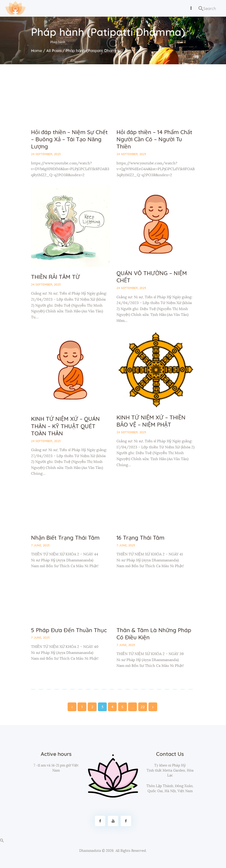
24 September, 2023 (46, 154)
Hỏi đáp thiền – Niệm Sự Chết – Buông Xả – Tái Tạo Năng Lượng (69, 140)
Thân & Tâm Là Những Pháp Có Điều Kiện (154, 634)
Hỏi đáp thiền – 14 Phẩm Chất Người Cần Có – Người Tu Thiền (154, 140)
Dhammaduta (90, 851)
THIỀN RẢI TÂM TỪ (55, 277)
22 (143, 706)
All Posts (54, 51)
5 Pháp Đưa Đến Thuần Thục (69, 631)
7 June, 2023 (40, 546)
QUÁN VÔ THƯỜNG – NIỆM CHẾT (152, 277)
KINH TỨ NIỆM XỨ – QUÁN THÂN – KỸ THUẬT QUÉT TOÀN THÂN (65, 426)
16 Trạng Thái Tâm (140, 538)
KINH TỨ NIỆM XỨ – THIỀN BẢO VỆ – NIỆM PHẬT (151, 421)
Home (37, 51)
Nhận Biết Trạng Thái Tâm (65, 538)
